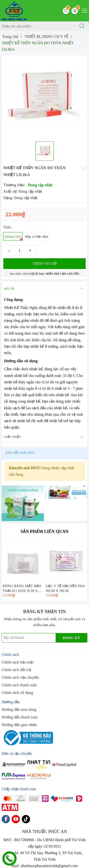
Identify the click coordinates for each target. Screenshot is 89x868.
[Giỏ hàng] (75, 11)
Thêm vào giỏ (44, 264)
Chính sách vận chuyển (20, 677)
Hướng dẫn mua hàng (19, 710)
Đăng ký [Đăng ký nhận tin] (71, 638)
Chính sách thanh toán (19, 685)
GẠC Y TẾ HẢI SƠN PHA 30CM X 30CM (65, 588)
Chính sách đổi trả (16, 670)
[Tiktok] (26, 819)
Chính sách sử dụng (17, 693)
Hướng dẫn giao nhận (19, 725)
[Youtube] (16, 819)
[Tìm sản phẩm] (38, 26)
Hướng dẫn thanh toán (20, 717)
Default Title (14, 238)
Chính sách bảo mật (18, 662)
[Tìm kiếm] (82, 26)
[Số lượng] (20, 251)
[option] (44, 97)
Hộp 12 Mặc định (37, 237)
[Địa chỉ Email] (29, 638)
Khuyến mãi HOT (20, 453)
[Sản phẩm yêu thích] (66, 11)
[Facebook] (6, 819)
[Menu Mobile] (83, 10)
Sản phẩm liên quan (45, 532)
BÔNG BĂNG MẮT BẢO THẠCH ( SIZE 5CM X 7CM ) (22, 588)
